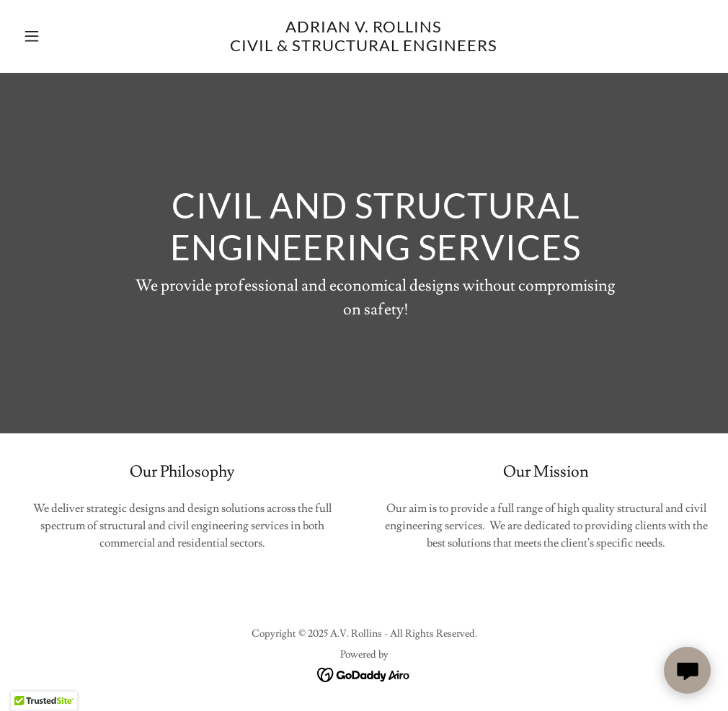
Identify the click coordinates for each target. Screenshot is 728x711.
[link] (364, 48)
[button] (69, 36)
